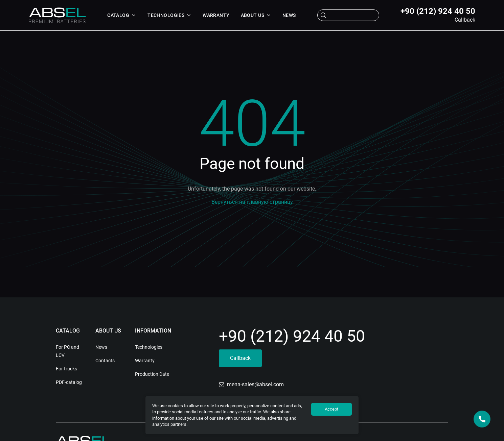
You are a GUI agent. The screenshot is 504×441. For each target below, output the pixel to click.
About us (256, 15)
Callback (465, 20)
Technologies (169, 15)
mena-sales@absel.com (251, 384)
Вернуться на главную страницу (252, 202)
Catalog (122, 15)
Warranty (216, 15)
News (289, 15)
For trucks (66, 369)
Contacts (105, 361)
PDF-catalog (69, 382)
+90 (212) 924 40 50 (438, 11)
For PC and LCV (67, 351)
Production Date (152, 374)
